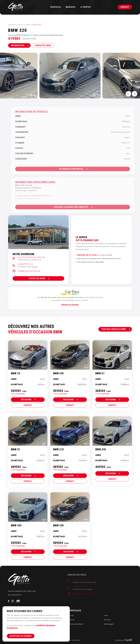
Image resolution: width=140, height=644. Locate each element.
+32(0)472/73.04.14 (23, 264)
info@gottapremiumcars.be (26, 271)
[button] (128, 94)
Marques (71, 7)
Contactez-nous (43, 45)
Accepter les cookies (21, 636)
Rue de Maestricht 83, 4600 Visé (29, 257)
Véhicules (56, 7)
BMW (28, 25)
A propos (86, 7)
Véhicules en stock (16, 25)
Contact (125, 7)
